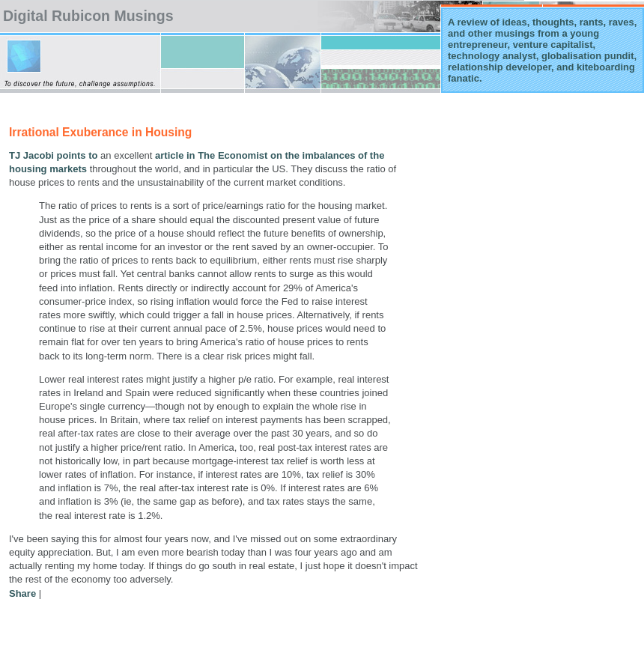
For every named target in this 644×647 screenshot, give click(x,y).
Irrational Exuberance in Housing (100, 132)
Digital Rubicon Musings (88, 16)
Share (22, 593)
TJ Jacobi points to (53, 155)
